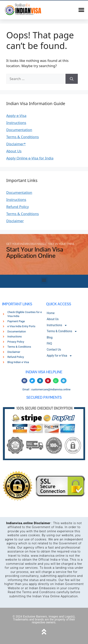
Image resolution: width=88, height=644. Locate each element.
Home (51, 313)
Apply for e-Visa (59, 356)
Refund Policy (18, 207)
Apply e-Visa (16, 116)
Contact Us (54, 350)
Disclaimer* (16, 144)
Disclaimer (15, 221)
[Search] (72, 79)
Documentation (19, 130)
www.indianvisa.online (48, 556)
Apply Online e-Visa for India (30, 158)
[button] (81, 10)
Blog (50, 337)
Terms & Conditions (23, 137)
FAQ (49, 343)
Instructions (16, 123)
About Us (14, 151)
